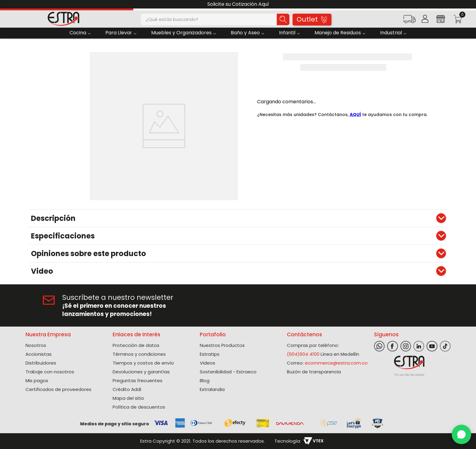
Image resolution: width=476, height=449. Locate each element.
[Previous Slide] (7, 4)
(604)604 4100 (303, 354)
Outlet (312, 19)
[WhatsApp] (461, 434)
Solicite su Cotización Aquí (238, 4)
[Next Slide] (469, 4)
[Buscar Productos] (283, 19)
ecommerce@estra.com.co (336, 363)
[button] (409, 21)
